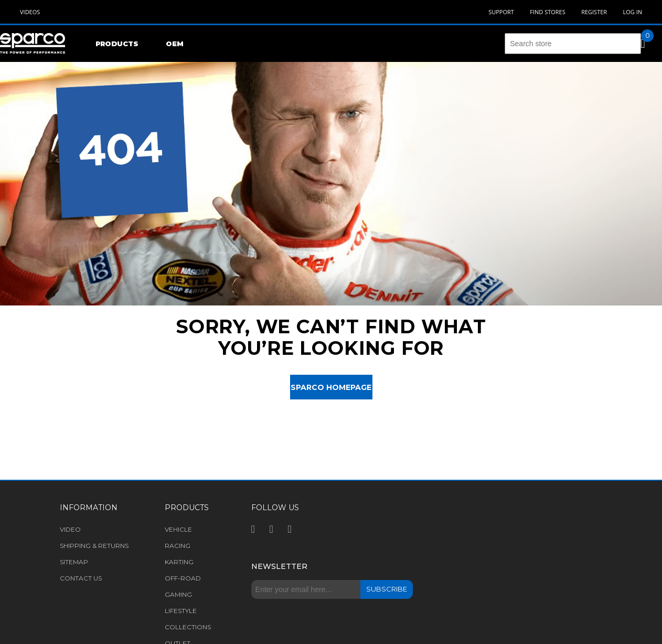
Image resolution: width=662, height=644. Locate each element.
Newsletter (279, 566)
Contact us (81, 578)
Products (117, 44)
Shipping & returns (94, 546)
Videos (30, 12)
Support (501, 12)
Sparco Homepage (331, 387)
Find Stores (547, 12)
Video (70, 529)
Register (594, 12)
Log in (632, 12)
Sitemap (74, 562)
